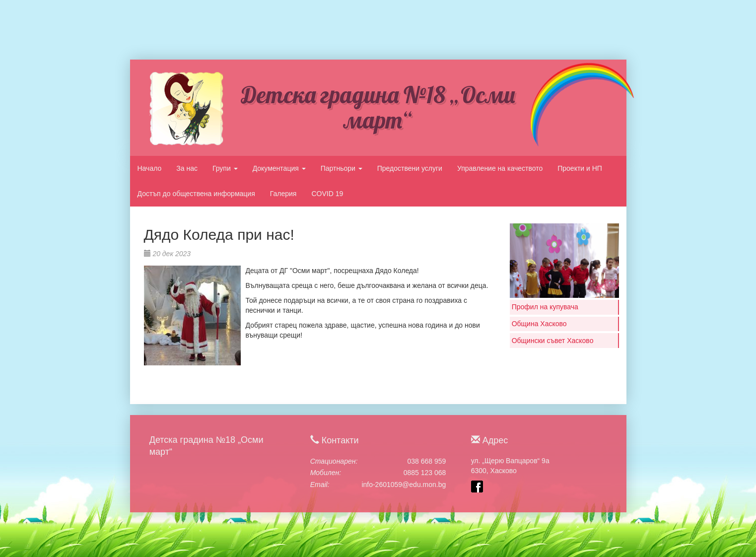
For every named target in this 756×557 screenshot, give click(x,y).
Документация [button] (279, 168)
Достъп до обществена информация (196, 194)
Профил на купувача (545, 307)
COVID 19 (327, 194)
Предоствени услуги (410, 168)
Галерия (283, 194)
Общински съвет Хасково (553, 341)
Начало (150, 168)
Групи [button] (225, 168)
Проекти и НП (580, 168)
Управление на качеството (500, 168)
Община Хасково (539, 324)
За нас (187, 168)
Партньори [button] (342, 168)
